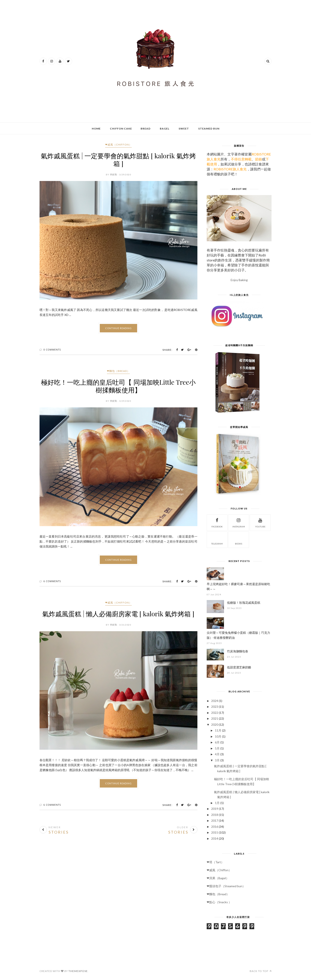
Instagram (239, 522)
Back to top (261, 971)
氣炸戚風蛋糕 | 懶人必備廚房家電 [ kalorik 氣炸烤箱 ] (118, 614)
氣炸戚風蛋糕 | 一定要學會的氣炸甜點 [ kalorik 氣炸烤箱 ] (118, 160)
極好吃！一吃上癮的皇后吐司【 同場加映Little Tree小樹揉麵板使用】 (118, 386)
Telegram (217, 539)
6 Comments (52, 581)
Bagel (165, 129)
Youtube (260, 522)
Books (239, 539)
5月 (217, 748)
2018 (215, 815)
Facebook (217, 522)
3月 (217, 760)
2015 (215, 832)
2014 (215, 838)
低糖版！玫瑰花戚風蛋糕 (244, 603)
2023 (215, 707)
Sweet (184, 129)
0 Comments (52, 350)
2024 (215, 701)
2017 (215, 821)
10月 (218, 736)
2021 (215, 718)
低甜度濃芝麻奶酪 (239, 667)
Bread (146, 129)
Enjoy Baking (239, 280)
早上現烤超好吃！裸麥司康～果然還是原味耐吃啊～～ (238, 586)
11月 (218, 730)
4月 (217, 754)
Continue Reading (118, 328)
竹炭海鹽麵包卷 (238, 651)
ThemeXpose (78, 971)
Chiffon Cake (121, 129)
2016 (215, 827)
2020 (215, 725)
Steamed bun (209, 129)
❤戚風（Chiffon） (118, 145)
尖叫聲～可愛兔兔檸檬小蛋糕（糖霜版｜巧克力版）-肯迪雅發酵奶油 (238, 635)
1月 (217, 803)
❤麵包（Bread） (118, 371)
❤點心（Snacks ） (219, 902)
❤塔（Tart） (215, 862)
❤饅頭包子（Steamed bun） (226, 886)
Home (96, 129)
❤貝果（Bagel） (218, 878)
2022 (215, 713)
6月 (217, 742)
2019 (215, 809)
